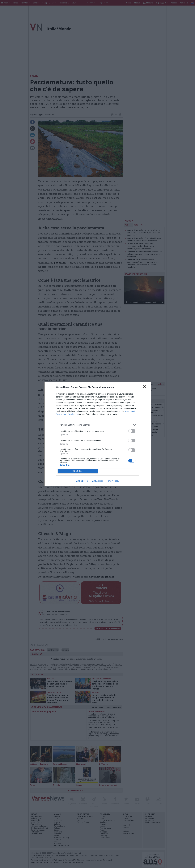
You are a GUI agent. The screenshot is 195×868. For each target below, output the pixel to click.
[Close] (145, 387)
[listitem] (98, 425)
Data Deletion (82, 481)
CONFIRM (78, 471)
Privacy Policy (113, 481)
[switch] (132, 431)
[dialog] (98, 434)
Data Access (97, 481)
